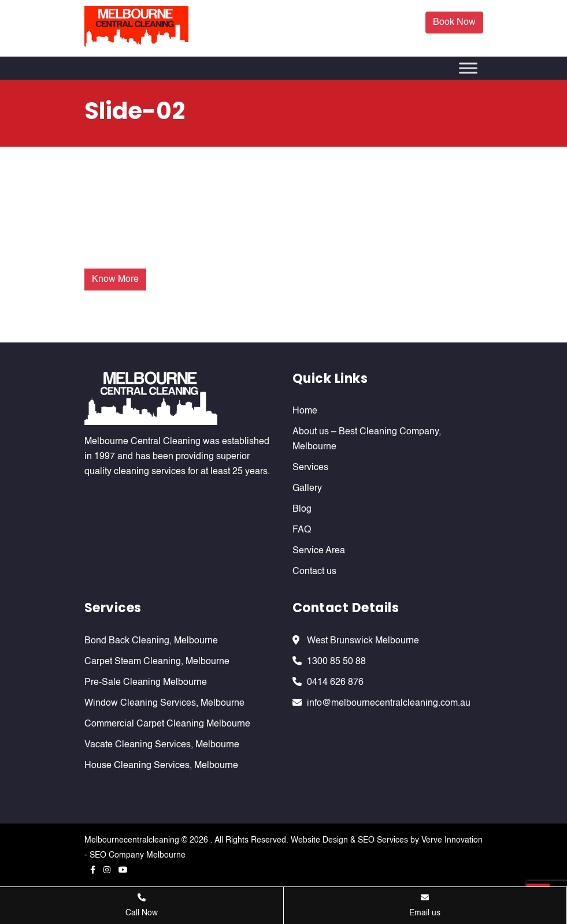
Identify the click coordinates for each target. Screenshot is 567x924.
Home (305, 411)
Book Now (454, 23)
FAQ (302, 530)
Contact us (314, 572)
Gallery (307, 489)
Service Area (319, 551)
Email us (425, 905)
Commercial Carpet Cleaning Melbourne (167, 724)
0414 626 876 (335, 683)
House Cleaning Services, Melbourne (161, 766)
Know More (115, 280)
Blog (302, 509)
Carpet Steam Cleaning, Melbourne (157, 662)
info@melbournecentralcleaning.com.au (389, 703)
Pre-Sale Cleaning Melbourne (146, 683)
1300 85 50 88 (336, 662)
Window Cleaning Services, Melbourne (164, 703)
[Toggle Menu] (468, 68)
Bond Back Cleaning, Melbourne (151, 641)
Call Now (142, 905)
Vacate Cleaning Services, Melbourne (162, 745)
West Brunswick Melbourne (363, 641)
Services (310, 468)
